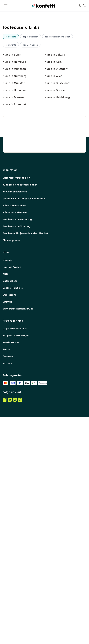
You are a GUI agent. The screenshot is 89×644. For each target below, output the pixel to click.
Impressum (9, 552)
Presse (6, 607)
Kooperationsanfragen (16, 593)
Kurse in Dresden (56, 348)
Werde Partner (11, 600)
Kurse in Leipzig (55, 312)
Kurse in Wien (53, 334)
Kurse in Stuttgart (56, 326)
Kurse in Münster (14, 341)
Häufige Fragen (12, 525)
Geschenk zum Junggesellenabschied (25, 456)
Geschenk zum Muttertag (17, 477)
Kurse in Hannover (15, 348)
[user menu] (79, 6)
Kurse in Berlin (12, 312)
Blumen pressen (12, 498)
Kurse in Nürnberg (14, 334)
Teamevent (9, 614)
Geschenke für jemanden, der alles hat (25, 491)
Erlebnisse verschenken (16, 435)
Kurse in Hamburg (14, 319)
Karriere (7, 621)
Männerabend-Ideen (15, 470)
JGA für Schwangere (15, 449)
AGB (5, 532)
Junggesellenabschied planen (20, 442)
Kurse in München (14, 326)
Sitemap (7, 559)
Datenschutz (10, 539)
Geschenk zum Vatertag (17, 484)
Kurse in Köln (53, 319)
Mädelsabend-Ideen (14, 463)
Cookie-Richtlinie (13, 546)
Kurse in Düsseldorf (57, 341)
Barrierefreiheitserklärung (18, 566)
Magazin (8, 518)
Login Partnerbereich (15, 586)
